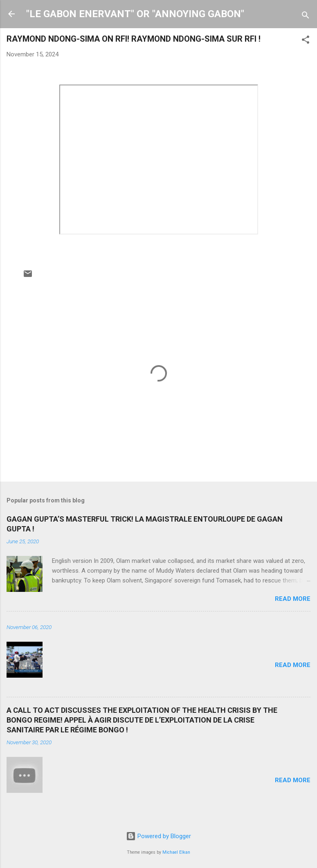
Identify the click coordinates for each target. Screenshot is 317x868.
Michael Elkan (176, 852)
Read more (293, 599)
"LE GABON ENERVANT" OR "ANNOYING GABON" (135, 14)
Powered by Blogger (158, 836)
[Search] (306, 17)
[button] (306, 41)
